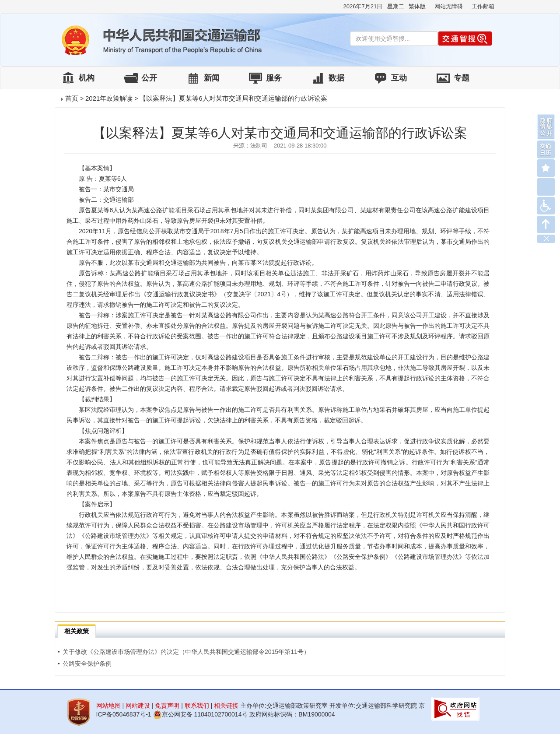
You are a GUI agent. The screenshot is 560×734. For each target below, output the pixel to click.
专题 (462, 78)
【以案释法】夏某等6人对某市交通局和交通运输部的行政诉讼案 (233, 98)
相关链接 (226, 706)
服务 (274, 78)
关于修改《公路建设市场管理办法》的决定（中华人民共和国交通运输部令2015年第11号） (184, 652)
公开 (149, 78)
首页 (72, 98)
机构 (87, 78)
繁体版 (417, 6)
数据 (336, 78)
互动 (399, 78)
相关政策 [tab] (77, 631)
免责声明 (167, 706)
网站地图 (108, 706)
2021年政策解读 (109, 98)
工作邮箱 (483, 6)
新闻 (212, 78)
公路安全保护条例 (85, 664)
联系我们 (197, 706)
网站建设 (138, 706)
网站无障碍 (449, 6)
